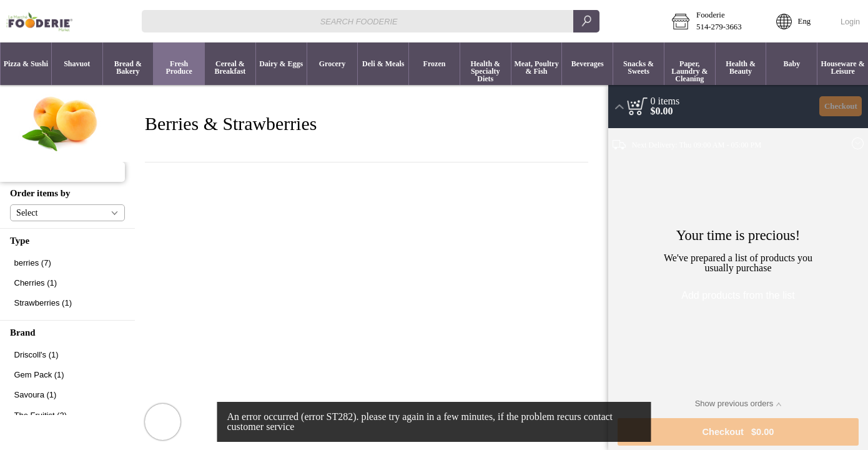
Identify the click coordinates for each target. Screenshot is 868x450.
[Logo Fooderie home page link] (39, 21)
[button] (715, 21)
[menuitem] (26, 64)
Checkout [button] (841, 106)
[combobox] (371, 21)
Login (850, 22)
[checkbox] (67, 263)
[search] (586, 21)
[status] (665, 101)
